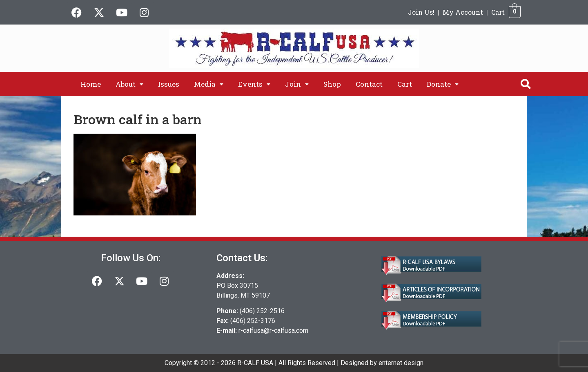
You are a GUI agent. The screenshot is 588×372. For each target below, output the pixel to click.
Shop (332, 84)
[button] (129, 84)
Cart (498, 12)
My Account (463, 12)
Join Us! (421, 12)
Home (91, 84)
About (129, 84)
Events (254, 84)
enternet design (401, 363)
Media (209, 84)
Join (297, 84)
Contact (369, 84)
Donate (443, 84)
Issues (169, 84)
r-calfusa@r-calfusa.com (273, 331)
